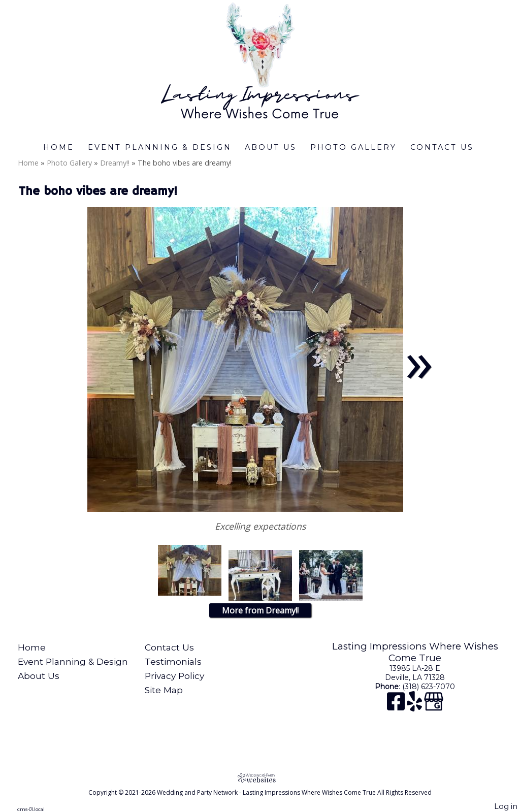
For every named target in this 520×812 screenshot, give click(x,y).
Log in (506, 806)
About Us (271, 147)
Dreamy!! (115, 163)
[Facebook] (397, 706)
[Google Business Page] (434, 706)
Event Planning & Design (160, 147)
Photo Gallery (353, 147)
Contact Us (442, 147)
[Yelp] (415, 706)
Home (59, 147)
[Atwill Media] (260, 778)
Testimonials (173, 661)
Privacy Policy (174, 676)
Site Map (164, 690)
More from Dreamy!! (260, 610)
